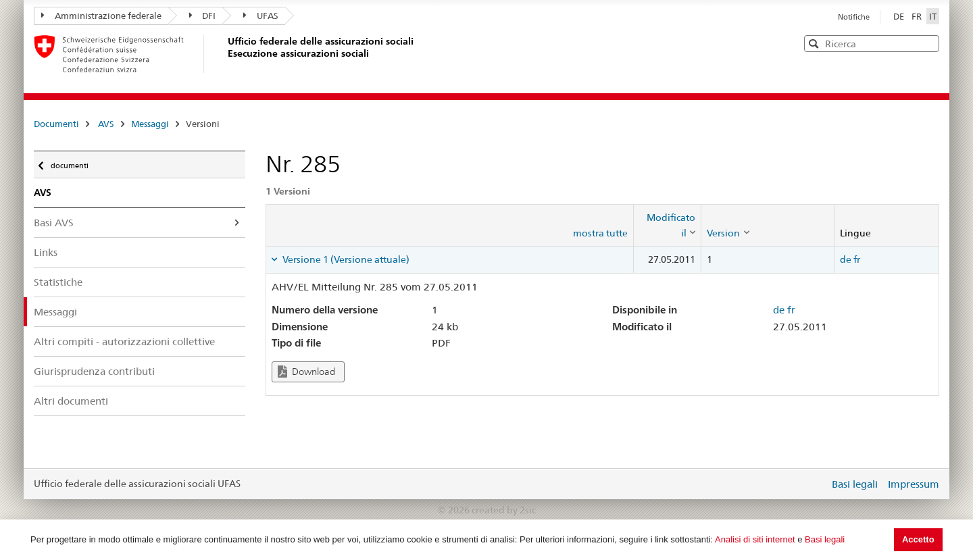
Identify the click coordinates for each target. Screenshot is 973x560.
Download (306, 372)
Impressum (914, 484)
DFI (203, 16)
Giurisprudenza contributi (94, 371)
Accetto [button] (918, 539)
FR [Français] (918, 16)
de (846, 259)
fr (857, 259)
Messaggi (150, 124)
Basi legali (825, 539)
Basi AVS (54, 223)
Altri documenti (71, 401)
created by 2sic (504, 510)
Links (46, 252)
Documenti (56, 124)
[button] (928, 43)
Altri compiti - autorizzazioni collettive (124, 341)
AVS (106, 124)
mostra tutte (600, 233)
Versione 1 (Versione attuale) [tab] (345, 259)
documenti (69, 162)
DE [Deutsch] (900, 16)
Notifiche (854, 17)
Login (816, 484)
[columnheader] (668, 225)
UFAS (261, 16)
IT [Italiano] (933, 16)
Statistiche (58, 282)
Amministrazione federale (101, 16)
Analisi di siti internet (755, 539)
